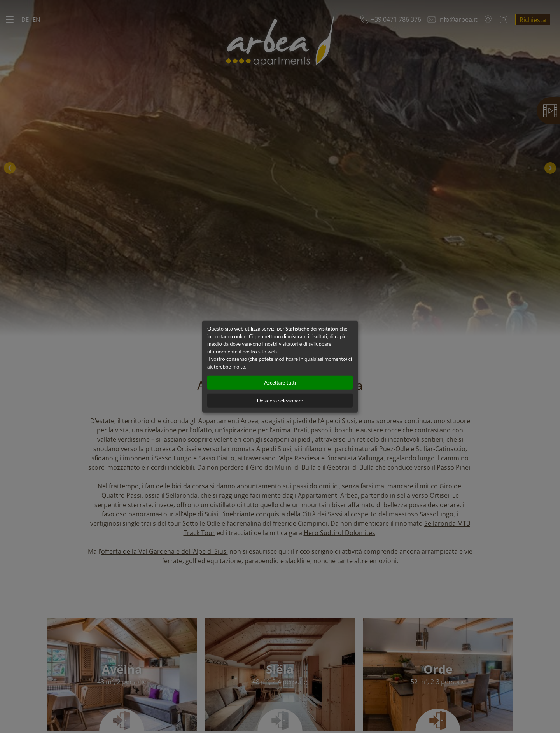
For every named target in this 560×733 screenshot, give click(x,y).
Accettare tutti (280, 383)
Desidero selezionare (280, 401)
